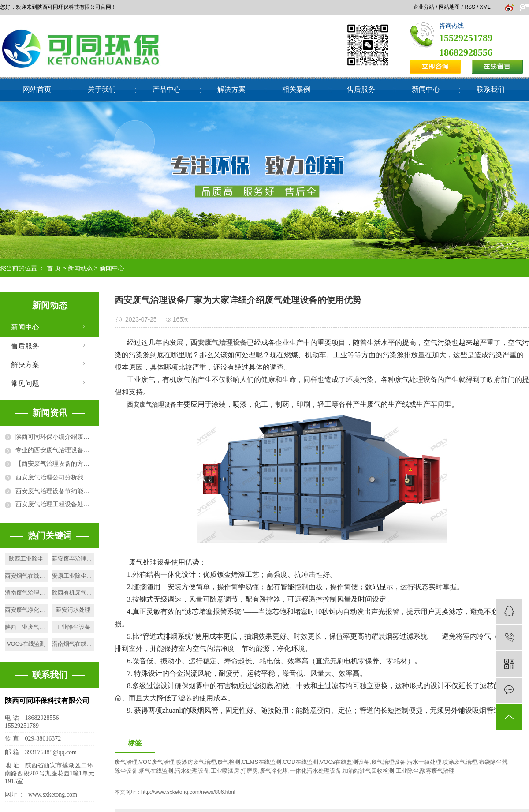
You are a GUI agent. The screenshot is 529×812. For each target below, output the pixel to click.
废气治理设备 (388, 762)
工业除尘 (407, 771)
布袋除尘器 (493, 762)
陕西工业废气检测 (26, 627)
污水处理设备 (192, 771)
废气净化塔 (274, 771)
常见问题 (25, 384)
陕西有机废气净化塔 (73, 593)
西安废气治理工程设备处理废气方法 (55, 504)
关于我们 (102, 89)
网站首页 (37, 89)
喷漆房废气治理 (196, 762)
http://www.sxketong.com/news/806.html (188, 792)
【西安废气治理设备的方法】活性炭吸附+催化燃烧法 (55, 464)
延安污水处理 (73, 610)
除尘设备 (126, 771)
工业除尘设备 (73, 627)
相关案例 (296, 89)
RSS (470, 7)
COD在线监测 (300, 762)
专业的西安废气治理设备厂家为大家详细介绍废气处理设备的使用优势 (55, 450)
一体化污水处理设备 (315, 771)
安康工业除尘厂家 (73, 576)
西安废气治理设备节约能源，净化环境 (55, 491)
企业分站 (424, 7)
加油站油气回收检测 (368, 771)
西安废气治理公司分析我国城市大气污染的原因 (55, 477)
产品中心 (167, 89)
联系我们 (491, 89)
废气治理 (126, 762)
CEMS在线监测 (262, 762)
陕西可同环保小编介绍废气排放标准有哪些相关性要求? (55, 437)
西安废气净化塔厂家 (26, 610)
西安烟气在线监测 (26, 576)
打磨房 (249, 771)
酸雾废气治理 (437, 771)
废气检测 (229, 762)
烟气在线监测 (156, 771)
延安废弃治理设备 (73, 559)
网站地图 (449, 7)
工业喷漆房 (225, 771)
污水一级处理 (424, 762)
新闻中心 (426, 89)
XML (485, 7)
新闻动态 (80, 268)
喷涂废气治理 (460, 762)
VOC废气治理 (156, 762)
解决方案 (231, 89)
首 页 (54, 268)
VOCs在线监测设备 (345, 762)
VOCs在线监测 (26, 644)
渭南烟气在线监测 (73, 644)
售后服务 (361, 89)
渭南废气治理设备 (26, 593)
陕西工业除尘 (26, 559)
